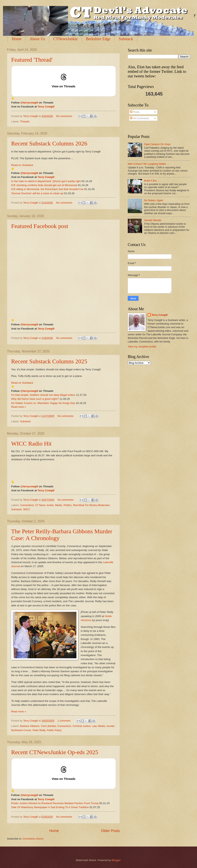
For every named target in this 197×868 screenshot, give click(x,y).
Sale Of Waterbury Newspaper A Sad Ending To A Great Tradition (50, 807)
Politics (68, 505)
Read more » (19, 407)
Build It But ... (152, 181)
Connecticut (27, 505)
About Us (37, 39)
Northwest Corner (21, 730)
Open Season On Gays (157, 144)
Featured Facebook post (40, 226)
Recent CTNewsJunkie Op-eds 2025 (55, 752)
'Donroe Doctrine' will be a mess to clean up (37, 193)
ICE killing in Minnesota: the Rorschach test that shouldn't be (47, 189)
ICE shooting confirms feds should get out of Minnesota (44, 185)
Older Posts (110, 831)
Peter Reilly (39, 730)
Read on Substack (22, 165)
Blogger (116, 860)
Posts (135, 112)
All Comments (139, 118)
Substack (126, 39)
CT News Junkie (44, 505)
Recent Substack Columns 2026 (49, 143)
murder (110, 726)
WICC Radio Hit (31, 443)
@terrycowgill (29, 103)
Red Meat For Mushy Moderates (91, 505)
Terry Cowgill (46, 107)
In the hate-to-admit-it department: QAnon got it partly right (46, 181)
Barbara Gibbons (30, 726)
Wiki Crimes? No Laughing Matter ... (148, 164)
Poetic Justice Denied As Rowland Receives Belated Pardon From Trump (55, 803)
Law (94, 726)
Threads (25, 121)
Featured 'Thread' (32, 60)
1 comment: (65, 721)
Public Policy (54, 730)
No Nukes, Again (154, 200)
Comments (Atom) (33, 839)
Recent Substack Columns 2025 (49, 361)
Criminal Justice (81, 726)
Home (17, 39)
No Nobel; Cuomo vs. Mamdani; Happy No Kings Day (43, 403)
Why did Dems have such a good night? (35, 399)
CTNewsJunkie (65, 39)
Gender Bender (153, 220)
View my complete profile (142, 347)
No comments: (65, 116)
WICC (26, 509)
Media (59, 505)
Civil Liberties (49, 726)
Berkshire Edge (98, 39)
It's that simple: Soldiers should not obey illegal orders (43, 395)
